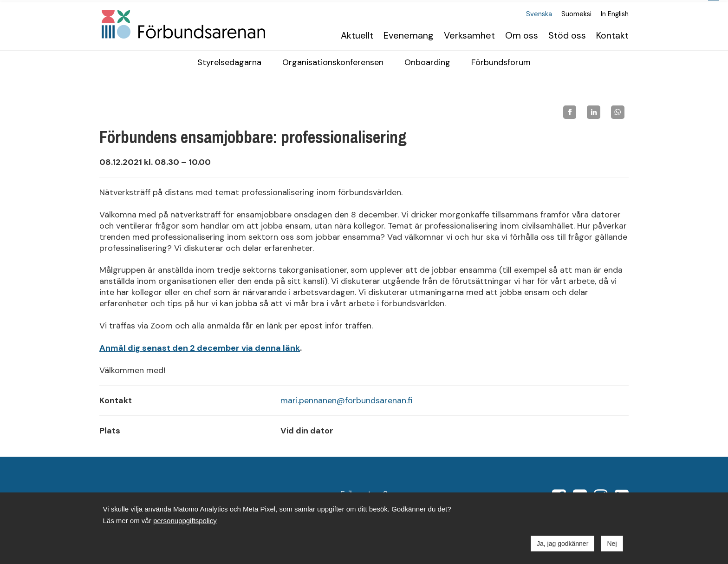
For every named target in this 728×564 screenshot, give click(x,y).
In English (615, 14)
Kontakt (612, 34)
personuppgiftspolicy (185, 521)
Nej (612, 544)
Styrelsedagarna (229, 62)
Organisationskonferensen (333, 62)
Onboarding (427, 62)
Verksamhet (469, 34)
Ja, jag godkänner (562, 544)
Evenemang (409, 34)
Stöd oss (567, 34)
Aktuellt (357, 34)
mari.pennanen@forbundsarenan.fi (346, 400)
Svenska (539, 14)
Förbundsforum (501, 62)
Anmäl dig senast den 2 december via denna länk (200, 348)
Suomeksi (576, 14)
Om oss (522, 34)
